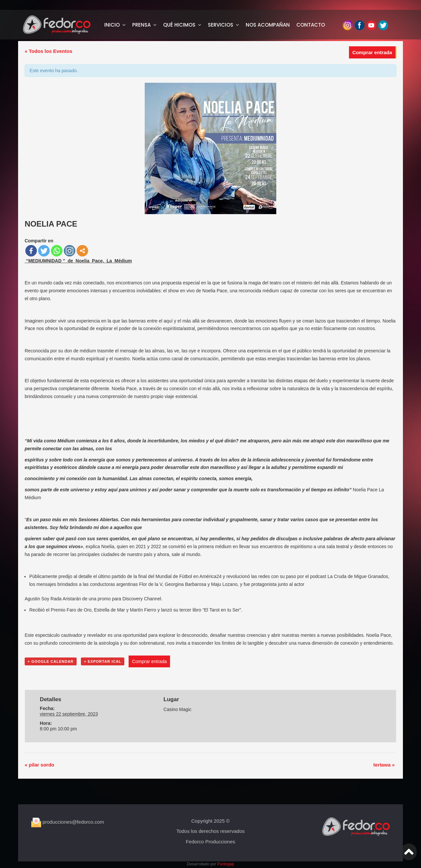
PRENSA (141, 25)
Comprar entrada (372, 52)
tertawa (384, 765)
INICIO (112, 25)
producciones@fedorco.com (68, 822)
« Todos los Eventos (49, 51)
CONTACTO (311, 25)
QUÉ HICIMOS (179, 25)
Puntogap (225, 864)
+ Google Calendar (51, 661)
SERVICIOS (221, 25)
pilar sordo (39, 765)
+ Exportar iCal (103, 661)
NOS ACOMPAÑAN (268, 25)
